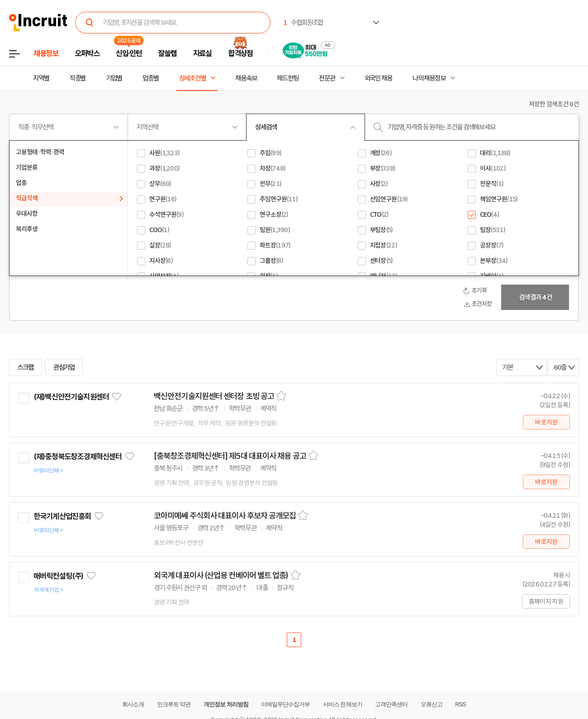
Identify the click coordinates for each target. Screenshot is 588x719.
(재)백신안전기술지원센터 (71, 397)
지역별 (41, 78)
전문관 (327, 78)
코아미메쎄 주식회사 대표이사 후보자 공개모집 (225, 516)
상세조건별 (192, 78)
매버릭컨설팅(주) (58, 576)
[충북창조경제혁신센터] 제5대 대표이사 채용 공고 (230, 456)
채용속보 (246, 78)
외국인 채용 (378, 78)
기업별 (114, 78)
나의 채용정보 (429, 78)
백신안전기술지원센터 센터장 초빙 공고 (214, 396)
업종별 (151, 78)
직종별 (78, 78)
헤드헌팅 (288, 78)
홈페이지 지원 (546, 601)
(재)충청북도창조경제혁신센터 (78, 457)
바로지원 (546, 422)
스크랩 (25, 367)
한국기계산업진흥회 (62, 516)
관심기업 (64, 367)
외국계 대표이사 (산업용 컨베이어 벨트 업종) (221, 576)
